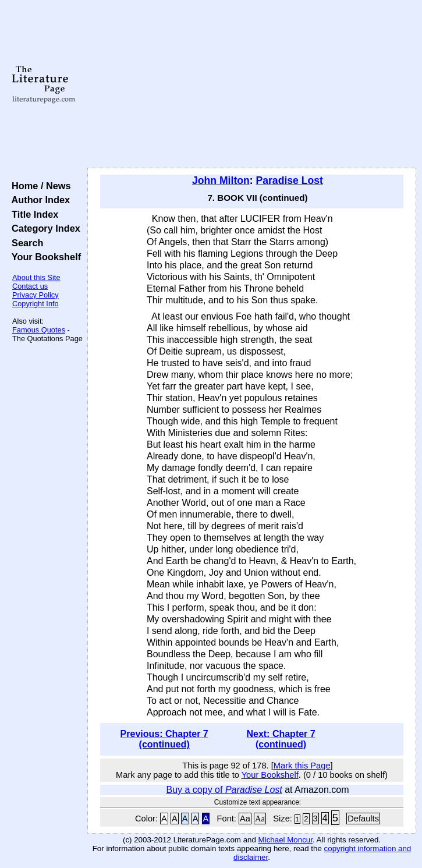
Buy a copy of (224, 790)
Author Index (38, 200)
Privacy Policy (36, 295)
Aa (245, 819)
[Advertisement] (252, 84)
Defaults (363, 819)
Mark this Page (302, 766)
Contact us (30, 286)
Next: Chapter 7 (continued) (281, 739)
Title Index (32, 214)
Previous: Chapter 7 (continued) (164, 739)
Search (25, 243)
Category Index (43, 228)
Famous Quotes (39, 330)
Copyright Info (36, 304)
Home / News (39, 186)
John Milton (221, 180)
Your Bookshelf (44, 257)
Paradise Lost (290, 180)
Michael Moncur (286, 840)
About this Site (36, 277)
